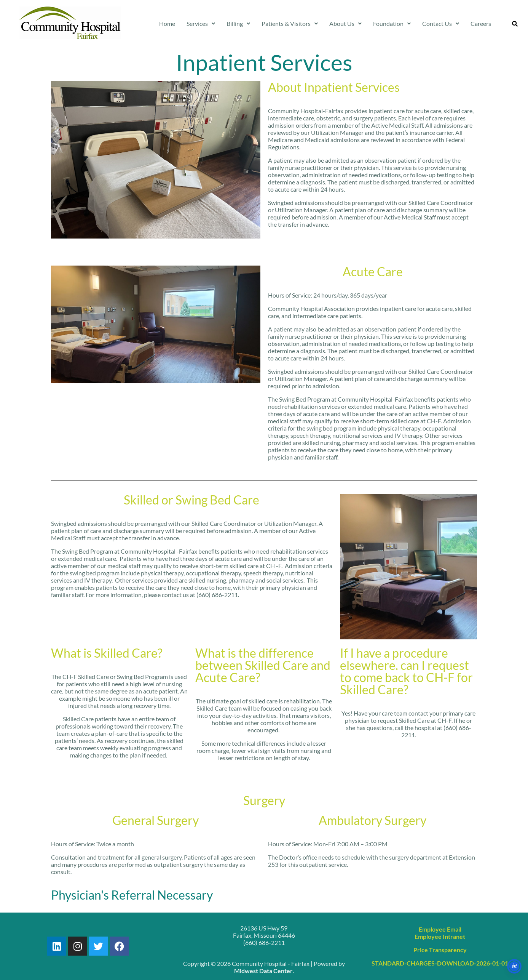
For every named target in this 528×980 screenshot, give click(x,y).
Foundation (392, 23)
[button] (201, 24)
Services (201, 23)
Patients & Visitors (290, 23)
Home (167, 23)
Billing (238, 23)
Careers (481, 23)
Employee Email (440, 929)
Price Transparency (440, 950)
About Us (345, 23)
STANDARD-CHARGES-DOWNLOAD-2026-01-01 (440, 963)
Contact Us (441, 23)
